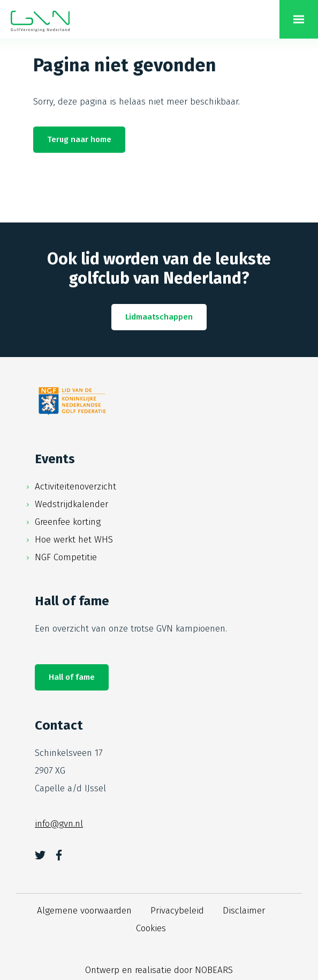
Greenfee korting (68, 522)
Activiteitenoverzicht (75, 487)
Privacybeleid (177, 911)
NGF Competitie (66, 557)
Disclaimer (244, 911)
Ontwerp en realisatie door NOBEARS (159, 970)
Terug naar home (79, 139)
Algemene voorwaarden (84, 911)
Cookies (151, 928)
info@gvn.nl (59, 824)
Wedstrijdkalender (71, 504)
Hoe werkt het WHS (74, 540)
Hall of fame (72, 677)
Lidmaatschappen (159, 317)
